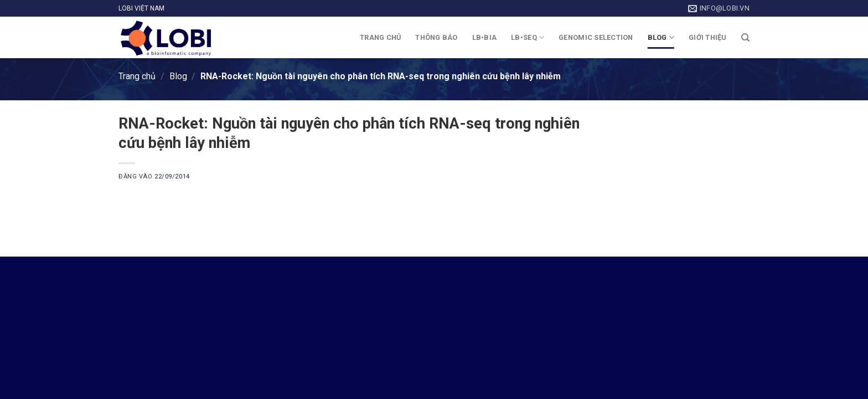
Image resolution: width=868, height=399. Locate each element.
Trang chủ (380, 37)
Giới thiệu (708, 37)
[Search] (745, 38)
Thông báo (436, 37)
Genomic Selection (596, 37)
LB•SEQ (528, 37)
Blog (661, 37)
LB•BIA (485, 37)
